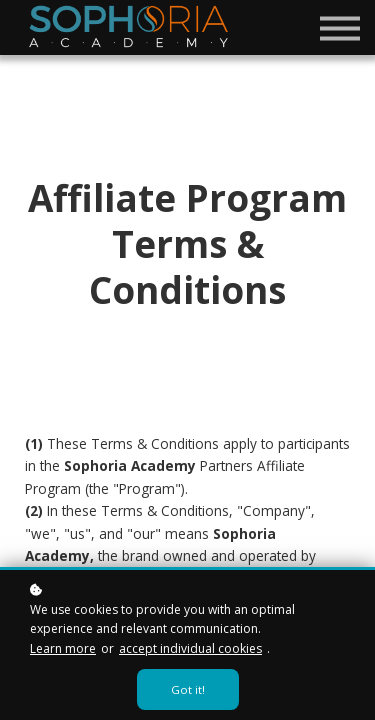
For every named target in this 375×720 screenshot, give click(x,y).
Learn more (63, 648)
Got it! (188, 689)
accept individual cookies (190, 648)
